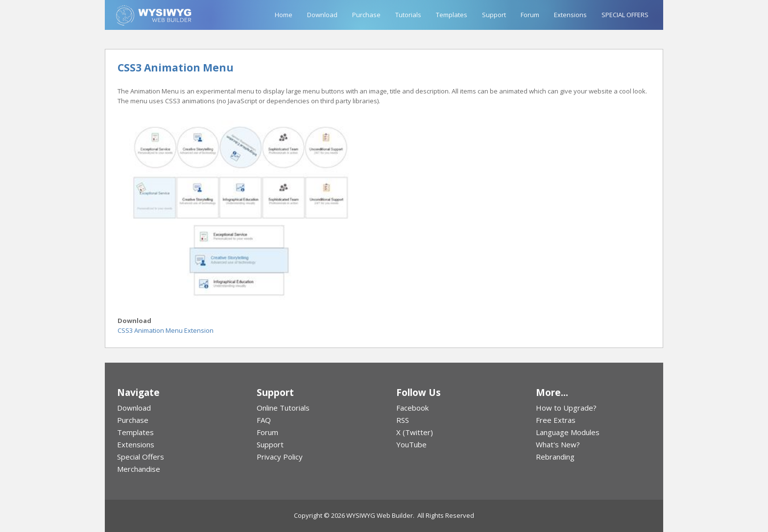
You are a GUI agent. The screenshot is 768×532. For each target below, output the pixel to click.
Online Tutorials (283, 408)
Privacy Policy (280, 457)
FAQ (264, 420)
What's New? (558, 444)
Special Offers (141, 457)
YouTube (411, 444)
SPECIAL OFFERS (625, 15)
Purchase (366, 15)
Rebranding (555, 457)
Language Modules (568, 432)
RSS (403, 420)
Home (284, 15)
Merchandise (139, 469)
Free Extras (556, 420)
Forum (530, 15)
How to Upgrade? (566, 408)
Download (322, 15)
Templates (452, 15)
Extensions (570, 15)
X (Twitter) (415, 432)
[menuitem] (175, 408)
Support (494, 15)
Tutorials (408, 15)
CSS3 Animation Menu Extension (166, 330)
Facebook (412, 408)
